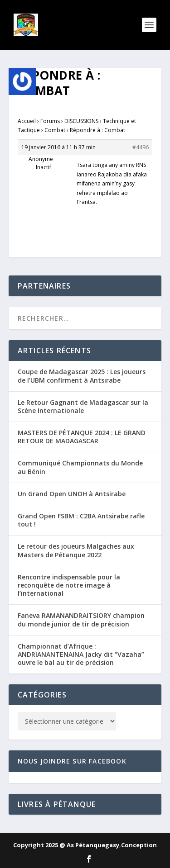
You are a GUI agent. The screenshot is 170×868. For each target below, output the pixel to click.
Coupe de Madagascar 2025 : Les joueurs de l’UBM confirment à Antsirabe (82, 376)
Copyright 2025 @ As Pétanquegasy (66, 845)
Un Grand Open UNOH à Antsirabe (72, 494)
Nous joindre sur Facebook (72, 761)
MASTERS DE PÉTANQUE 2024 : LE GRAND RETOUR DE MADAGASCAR (82, 437)
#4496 (141, 147)
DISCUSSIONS (81, 121)
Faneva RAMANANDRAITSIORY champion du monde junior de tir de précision (81, 619)
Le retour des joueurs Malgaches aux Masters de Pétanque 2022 (76, 550)
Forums (50, 121)
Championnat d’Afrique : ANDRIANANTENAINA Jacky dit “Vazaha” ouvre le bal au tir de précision (81, 654)
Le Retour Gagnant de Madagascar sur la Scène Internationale (83, 406)
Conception (139, 845)
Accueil (27, 121)
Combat (55, 130)
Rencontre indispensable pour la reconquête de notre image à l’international (69, 585)
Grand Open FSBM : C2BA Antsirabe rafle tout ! (81, 520)
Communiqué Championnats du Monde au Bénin (80, 467)
